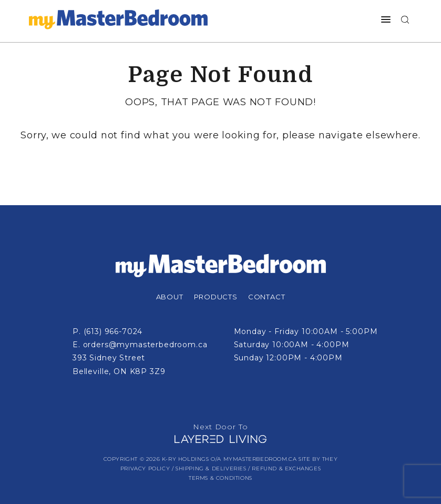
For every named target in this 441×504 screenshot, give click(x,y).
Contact (266, 297)
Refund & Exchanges (286, 468)
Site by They (318, 459)
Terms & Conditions (221, 478)
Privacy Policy (145, 468)
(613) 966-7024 (113, 331)
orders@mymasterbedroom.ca (145, 345)
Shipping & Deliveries (211, 468)
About (170, 297)
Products (216, 297)
